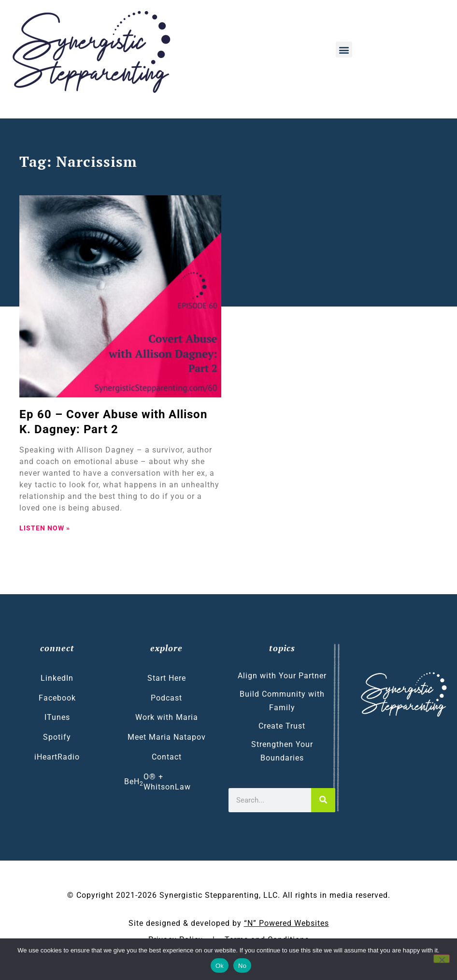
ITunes (57, 717)
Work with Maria (167, 717)
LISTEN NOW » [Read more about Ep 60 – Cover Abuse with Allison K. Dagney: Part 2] (45, 528)
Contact (167, 757)
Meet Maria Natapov (167, 737)
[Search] (323, 800)
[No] (442, 959)
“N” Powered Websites (286, 923)
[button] (344, 50)
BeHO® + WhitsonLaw (157, 782)
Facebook (57, 698)
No (242, 966)
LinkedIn (57, 678)
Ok (220, 966)
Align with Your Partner (282, 676)
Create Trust (282, 726)
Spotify (57, 737)
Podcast (166, 698)
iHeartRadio (57, 757)
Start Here (167, 678)
